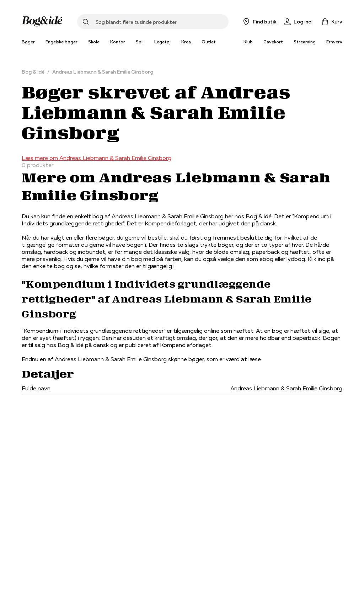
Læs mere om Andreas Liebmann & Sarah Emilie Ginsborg (97, 158)
